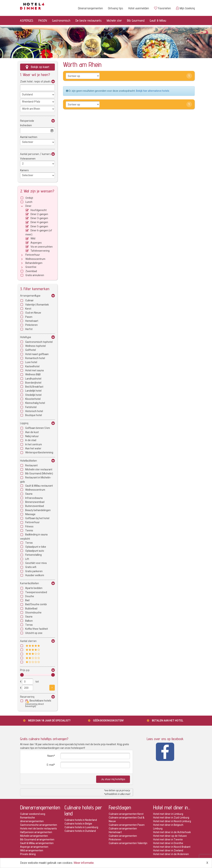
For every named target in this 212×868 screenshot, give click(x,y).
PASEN (43, 20)
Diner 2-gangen (39, 214)
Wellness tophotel (35, 346)
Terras (29, 543)
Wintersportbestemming (39, 453)
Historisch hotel (34, 411)
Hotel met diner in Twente (168, 840)
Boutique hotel (34, 415)
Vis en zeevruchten (42, 247)
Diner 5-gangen (39, 227)
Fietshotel (31, 407)
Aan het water (33, 449)
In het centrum (34, 445)
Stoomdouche (33, 613)
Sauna (29, 494)
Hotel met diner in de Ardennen (171, 854)
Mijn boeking (185, 8)
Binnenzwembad (35, 502)
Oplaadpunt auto (35, 551)
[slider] (22, 675)
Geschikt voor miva (36, 563)
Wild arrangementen (32, 851)
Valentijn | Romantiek (37, 305)
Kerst (28, 309)
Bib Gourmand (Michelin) (39, 474)
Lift (27, 559)
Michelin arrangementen (34, 836)
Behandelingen (34, 263)
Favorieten (162, 8)
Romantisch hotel (35, 358)
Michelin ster (114, 20)
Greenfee (31, 267)
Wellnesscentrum (35, 259)
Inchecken (26, 125)
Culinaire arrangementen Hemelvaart (123, 830)
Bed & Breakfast (34, 387)
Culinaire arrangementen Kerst (126, 814)
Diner (28, 206)
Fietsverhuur (33, 255)
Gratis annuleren (35, 275)
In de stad (31, 440)
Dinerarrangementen (90, 8)
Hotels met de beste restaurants (38, 829)
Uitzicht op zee (34, 633)
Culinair (29, 301)
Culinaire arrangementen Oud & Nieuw (127, 819)
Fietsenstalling (33, 555)
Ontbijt (29, 198)
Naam (51, 756)
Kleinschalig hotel (35, 403)
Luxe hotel (31, 362)
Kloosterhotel (33, 399)
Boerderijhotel (33, 383)
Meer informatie (84, 863)
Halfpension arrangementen (36, 832)
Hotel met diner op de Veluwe (170, 836)
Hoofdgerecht (39, 210)
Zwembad (31, 271)
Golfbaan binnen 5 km (38, 428)
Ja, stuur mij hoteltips (113, 779)
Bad (27, 600)
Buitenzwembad (35, 506)
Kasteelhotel (32, 366)
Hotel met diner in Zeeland (168, 851)
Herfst (29, 329)
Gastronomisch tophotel (39, 342)
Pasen (29, 317)
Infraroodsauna (34, 498)
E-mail (50, 765)
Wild (33, 239)
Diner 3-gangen (39, 218)
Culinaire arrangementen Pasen (127, 825)
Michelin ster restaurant (39, 470)
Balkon (29, 621)
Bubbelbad (31, 609)
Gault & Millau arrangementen (37, 843)
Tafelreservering (40, 251)
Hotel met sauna (34, 370)
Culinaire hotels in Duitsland (80, 831)
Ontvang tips (116, 8)
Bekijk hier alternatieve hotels (153, 91)
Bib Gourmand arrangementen (37, 840)
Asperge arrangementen (34, 847)
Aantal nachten (29, 137)
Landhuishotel (33, 379)
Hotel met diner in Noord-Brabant (172, 847)
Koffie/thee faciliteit (37, 629)
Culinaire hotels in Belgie (78, 824)
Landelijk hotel (33, 391)
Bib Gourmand (136, 20)
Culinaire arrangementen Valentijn (128, 843)
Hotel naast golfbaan (37, 354)
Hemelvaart (32, 321)
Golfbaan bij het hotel (37, 518)
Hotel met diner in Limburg (168, 814)
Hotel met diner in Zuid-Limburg (171, 818)
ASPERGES (27, 20)
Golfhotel (31, 350)
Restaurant (31, 466)
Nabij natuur (32, 436)
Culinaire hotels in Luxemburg (81, 827)
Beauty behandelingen (38, 510)
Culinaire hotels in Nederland (81, 820)
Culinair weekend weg (33, 814)
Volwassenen (28, 159)
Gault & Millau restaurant (39, 486)
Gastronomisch (61, 20)
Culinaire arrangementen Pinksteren (123, 838)
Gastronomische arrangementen (39, 825)
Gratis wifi (31, 567)
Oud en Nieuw (33, 313)
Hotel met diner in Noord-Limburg (172, 821)
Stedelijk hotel (33, 395)
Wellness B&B (33, 375)
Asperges (36, 243)
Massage (30, 514)
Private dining (28, 854)
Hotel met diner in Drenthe (168, 843)
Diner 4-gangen (39, 222)
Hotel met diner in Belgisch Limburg (168, 827)
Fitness (29, 527)
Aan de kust (32, 432)
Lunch (29, 202)
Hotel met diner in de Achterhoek (172, 832)
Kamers (24, 170)
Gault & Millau (158, 20)
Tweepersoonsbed (36, 592)
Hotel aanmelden (139, 8)
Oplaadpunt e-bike (36, 547)
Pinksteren (31, 325)
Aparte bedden (34, 588)
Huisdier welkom (35, 575)
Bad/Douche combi (36, 604)
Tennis (29, 531)
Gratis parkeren (34, 571)
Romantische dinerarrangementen (32, 819)
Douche (30, 596)
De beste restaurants (89, 20)
